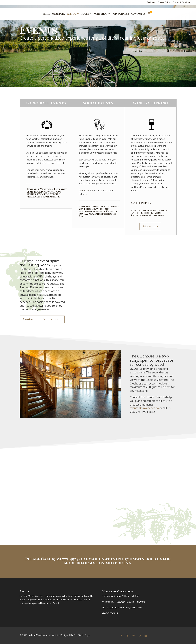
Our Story (58, 14)
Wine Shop (101, 14)
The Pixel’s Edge (82, 635)
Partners (151, 2)
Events (72, 14)
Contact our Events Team (42, 319)
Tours (85, 14)
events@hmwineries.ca (144, 408)
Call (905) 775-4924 (60, 559)
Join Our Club (121, 14)
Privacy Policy (164, 2)
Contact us (84, 190)
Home (46, 14)
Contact (50, 192)
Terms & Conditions (182, 2)
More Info (150, 226)
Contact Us (138, 14)
